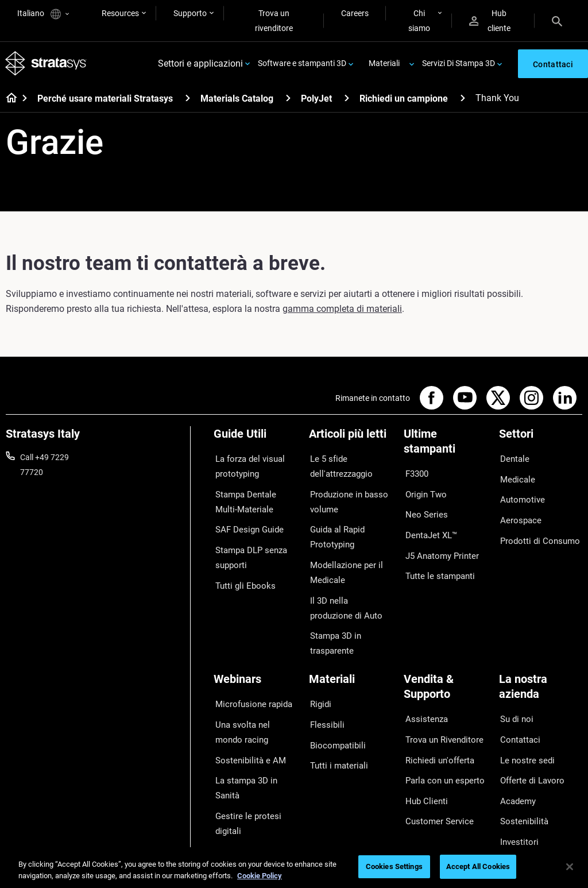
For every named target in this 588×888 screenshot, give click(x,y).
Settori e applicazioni (200, 65)
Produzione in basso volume (345, 499)
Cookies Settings (394, 866)
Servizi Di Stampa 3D (459, 64)
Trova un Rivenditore (440, 715)
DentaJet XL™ (428, 525)
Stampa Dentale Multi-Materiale (253, 499)
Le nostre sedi (524, 732)
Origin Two (423, 491)
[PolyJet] (347, 100)
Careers (355, 13)
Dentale (512, 460)
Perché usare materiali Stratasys (105, 101)
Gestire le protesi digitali (243, 773)
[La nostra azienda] (541, 672)
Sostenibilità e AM (245, 732)
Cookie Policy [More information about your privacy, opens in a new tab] (260, 876)
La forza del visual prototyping (246, 467)
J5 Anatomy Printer (438, 542)
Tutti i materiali (335, 734)
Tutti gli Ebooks (241, 572)
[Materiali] (351, 664)
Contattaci (518, 715)
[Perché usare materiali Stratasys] (188, 100)
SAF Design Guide (245, 523)
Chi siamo (419, 21)
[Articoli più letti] (351, 440)
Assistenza (423, 698)
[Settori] (541, 440)
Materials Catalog (237, 101)
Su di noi (514, 698)
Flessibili (324, 700)
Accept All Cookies (478, 866)
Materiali (384, 64)
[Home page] (8, 101)
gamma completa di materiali (342, 311)
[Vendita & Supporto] (446, 672)
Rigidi (319, 684)
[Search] (557, 21)
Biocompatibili (334, 717)
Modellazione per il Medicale (342, 562)
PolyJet (316, 101)
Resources (120, 13)
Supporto (190, 13)
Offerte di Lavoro (529, 749)
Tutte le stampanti (436, 559)
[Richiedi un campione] (463, 100)
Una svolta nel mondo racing (252, 708)
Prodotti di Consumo (536, 527)
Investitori (517, 800)
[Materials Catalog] (288, 100)
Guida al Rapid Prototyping (335, 531)
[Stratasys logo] (47, 65)
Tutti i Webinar (239, 797)
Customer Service (435, 782)
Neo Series (422, 508)
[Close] (570, 867)
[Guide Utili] (256, 440)
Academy (516, 766)
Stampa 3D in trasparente (333, 626)
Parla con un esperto (440, 749)
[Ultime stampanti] (446, 448)
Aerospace (518, 510)
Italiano (43, 14)
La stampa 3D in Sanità (255, 749)
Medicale (515, 476)
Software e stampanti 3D (302, 64)
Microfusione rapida (249, 684)
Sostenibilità (521, 782)
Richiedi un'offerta (436, 732)
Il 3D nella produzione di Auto (347, 594)
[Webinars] (256, 664)
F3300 (415, 474)
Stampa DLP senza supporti (247, 547)
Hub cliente (490, 21)
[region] (294, 868)
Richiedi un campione (404, 101)
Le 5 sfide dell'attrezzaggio (338, 467)
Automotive (520, 493)
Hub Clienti (423, 766)
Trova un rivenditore (274, 21)
